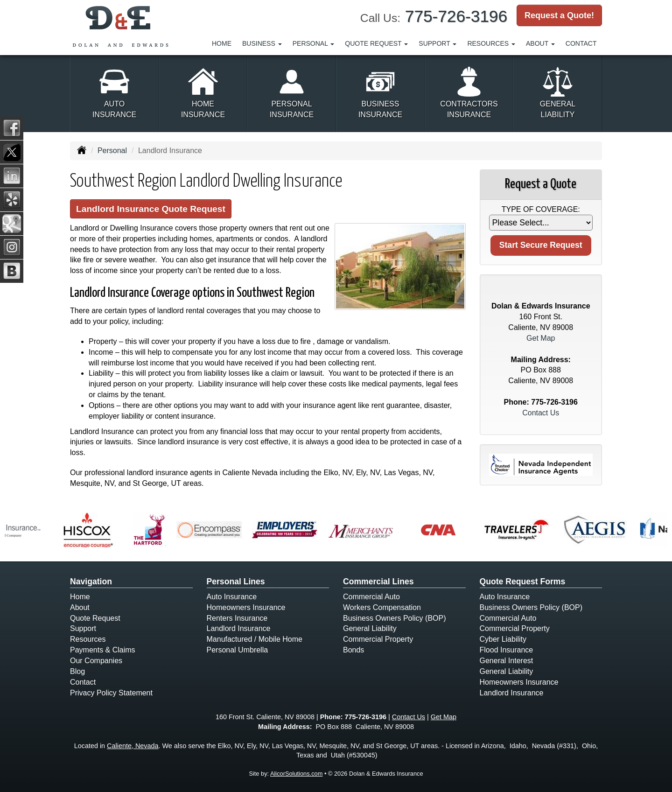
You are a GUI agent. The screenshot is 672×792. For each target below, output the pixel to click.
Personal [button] (314, 43)
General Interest (507, 661)
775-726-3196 (456, 16)
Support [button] (437, 43)
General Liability (370, 628)
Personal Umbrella (238, 650)
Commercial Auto (371, 597)
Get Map (541, 338)
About (80, 607)
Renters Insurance (237, 618)
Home (222, 43)
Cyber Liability (503, 639)
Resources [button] (491, 43)
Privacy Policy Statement (111, 693)
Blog (77, 671)
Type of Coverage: (541, 209)
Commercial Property (378, 639)
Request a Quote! (559, 15)
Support (83, 628)
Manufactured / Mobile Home (255, 639)
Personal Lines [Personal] (236, 582)
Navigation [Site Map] (91, 582)
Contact (581, 43)
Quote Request (95, 618)
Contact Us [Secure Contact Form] (541, 413)
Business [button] (262, 43)
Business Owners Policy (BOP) (395, 618)
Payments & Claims (103, 650)
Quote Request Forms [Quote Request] (523, 582)
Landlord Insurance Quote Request (151, 209)
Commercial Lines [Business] (378, 582)
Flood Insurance (507, 650)
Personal (112, 151)
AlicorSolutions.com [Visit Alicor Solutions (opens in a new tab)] (296, 774)
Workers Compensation (382, 607)
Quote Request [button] (376, 43)
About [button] (540, 43)
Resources (88, 639)
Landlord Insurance (239, 628)
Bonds (353, 650)
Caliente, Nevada (133, 746)
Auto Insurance (232, 597)
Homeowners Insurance (246, 607)
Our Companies (96, 661)
